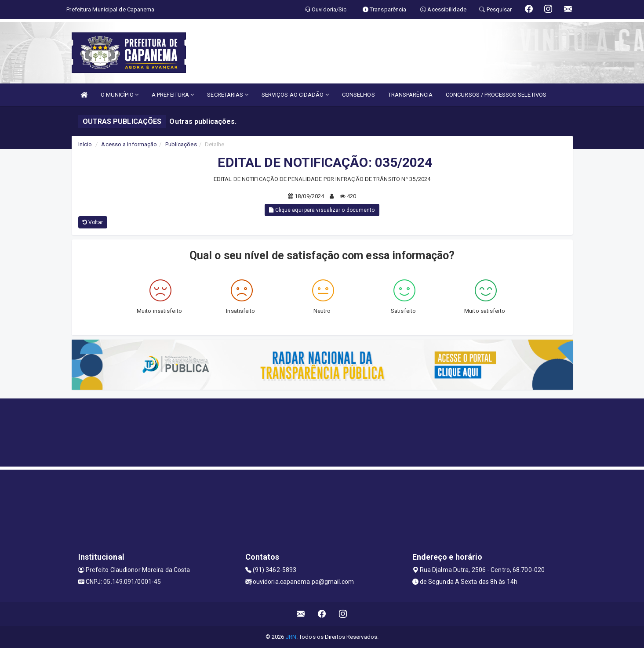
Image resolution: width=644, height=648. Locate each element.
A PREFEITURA (173, 95)
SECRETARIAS (227, 95)
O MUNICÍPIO (120, 95)
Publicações (181, 144)
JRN (291, 637)
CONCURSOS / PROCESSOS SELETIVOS (496, 95)
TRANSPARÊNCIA (410, 95)
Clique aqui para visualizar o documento (322, 210)
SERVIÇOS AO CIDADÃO (295, 95)
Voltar (93, 222)
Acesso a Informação (129, 144)
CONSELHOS (358, 95)
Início (85, 144)
